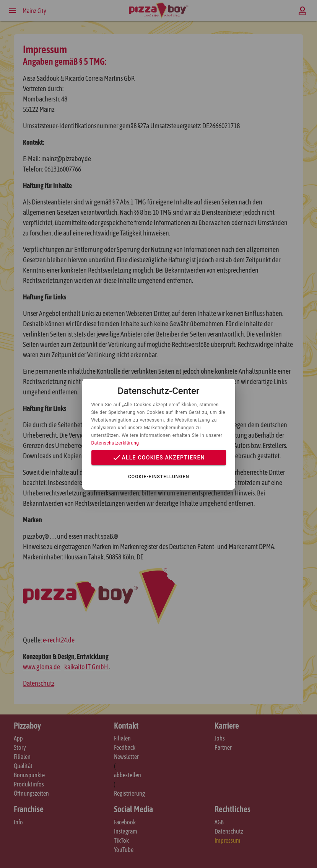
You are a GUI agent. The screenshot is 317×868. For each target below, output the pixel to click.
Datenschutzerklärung (115, 443)
